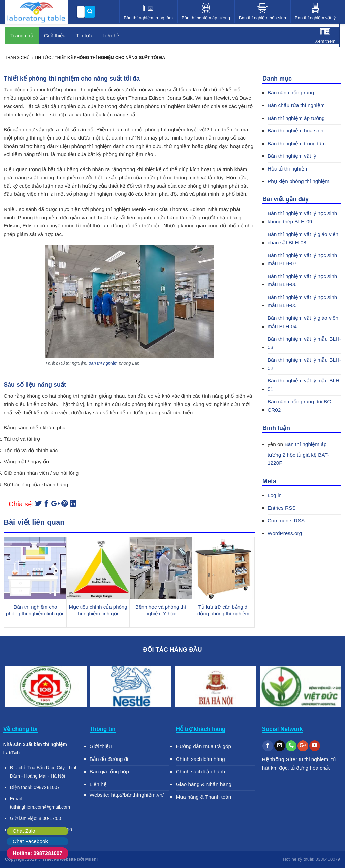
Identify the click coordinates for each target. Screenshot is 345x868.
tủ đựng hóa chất (310, 768)
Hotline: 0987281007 (38, 853)
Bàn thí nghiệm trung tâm (297, 143)
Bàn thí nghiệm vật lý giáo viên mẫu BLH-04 (303, 322)
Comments (286, 520)
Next (333, 688)
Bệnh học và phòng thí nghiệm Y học (161, 610)
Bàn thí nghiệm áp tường (296, 118)
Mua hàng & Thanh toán (204, 797)
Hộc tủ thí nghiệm (288, 169)
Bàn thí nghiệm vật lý (292, 156)
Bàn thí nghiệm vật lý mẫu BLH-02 (304, 364)
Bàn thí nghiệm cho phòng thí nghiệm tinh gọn (35, 610)
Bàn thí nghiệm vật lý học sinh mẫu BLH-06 (302, 280)
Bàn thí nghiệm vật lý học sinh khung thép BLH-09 (302, 217)
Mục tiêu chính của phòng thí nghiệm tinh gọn (98, 610)
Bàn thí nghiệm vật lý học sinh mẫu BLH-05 (302, 301)
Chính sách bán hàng (200, 759)
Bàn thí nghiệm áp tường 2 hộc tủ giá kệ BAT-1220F (298, 454)
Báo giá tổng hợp (109, 771)
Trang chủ (22, 36)
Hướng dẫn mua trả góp (203, 746)
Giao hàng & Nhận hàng (204, 784)
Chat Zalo (24, 831)
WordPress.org (285, 533)
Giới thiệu (55, 36)
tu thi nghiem (313, 759)
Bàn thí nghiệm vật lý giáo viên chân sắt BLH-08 (303, 238)
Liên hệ (98, 784)
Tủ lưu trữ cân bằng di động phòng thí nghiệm (223, 610)
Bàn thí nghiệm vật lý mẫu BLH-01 (304, 385)
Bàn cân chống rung (291, 92)
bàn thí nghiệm (103, 363)
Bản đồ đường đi (109, 759)
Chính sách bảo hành (201, 771)
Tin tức (84, 36)
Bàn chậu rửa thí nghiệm (296, 105)
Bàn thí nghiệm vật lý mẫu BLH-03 (304, 343)
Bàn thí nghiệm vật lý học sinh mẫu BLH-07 (302, 259)
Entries (282, 508)
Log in (275, 495)
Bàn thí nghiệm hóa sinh (295, 131)
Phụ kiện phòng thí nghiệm (299, 181)
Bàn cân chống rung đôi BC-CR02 (300, 406)
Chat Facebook (30, 841)
